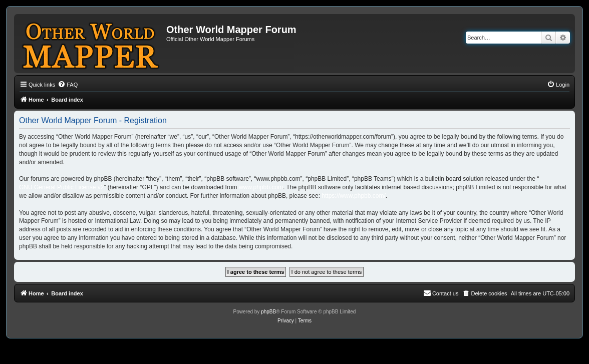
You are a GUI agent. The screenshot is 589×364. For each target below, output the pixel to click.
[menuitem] (68, 85)
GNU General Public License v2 (61, 187)
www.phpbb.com (261, 187)
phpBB (268, 312)
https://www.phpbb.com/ (353, 196)
